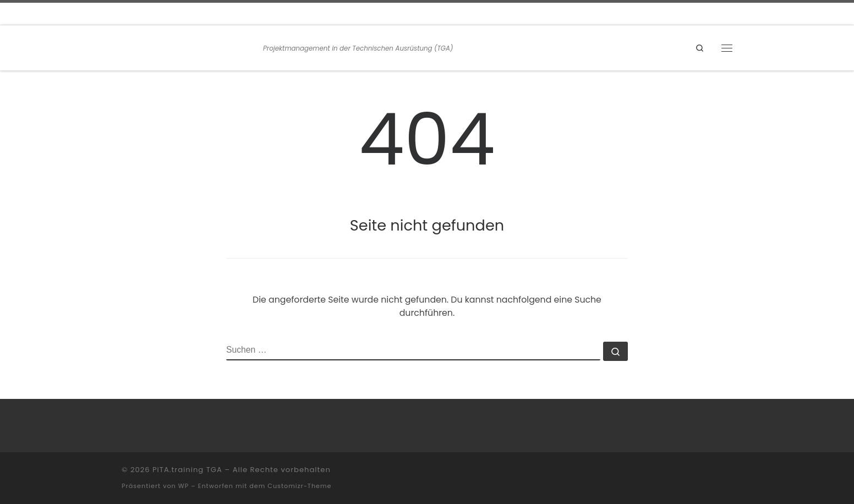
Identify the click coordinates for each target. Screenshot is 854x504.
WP (184, 486)
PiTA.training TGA (187, 470)
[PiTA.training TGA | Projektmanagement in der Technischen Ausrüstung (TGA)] (190, 47)
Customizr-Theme (299, 486)
